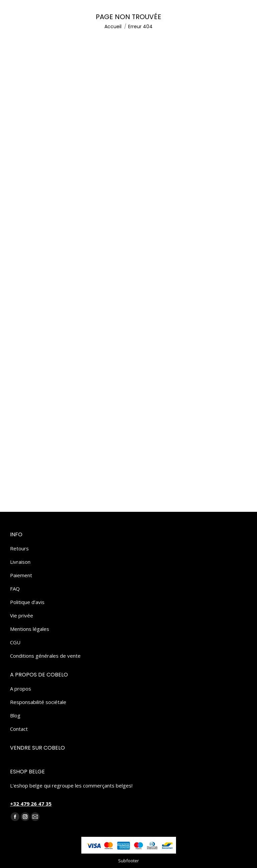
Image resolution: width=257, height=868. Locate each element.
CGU (15, 642)
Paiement (21, 575)
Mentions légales (30, 629)
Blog (15, 715)
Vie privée (22, 615)
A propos (21, 689)
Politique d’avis (27, 602)
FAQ (15, 589)
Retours (19, 548)
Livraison (20, 562)
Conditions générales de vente (45, 656)
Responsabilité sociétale (38, 702)
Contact (19, 729)
